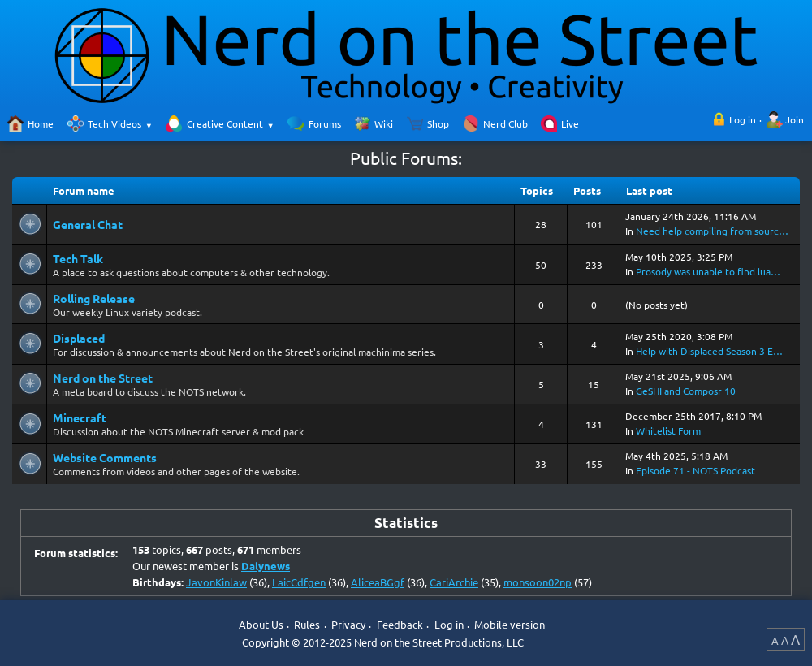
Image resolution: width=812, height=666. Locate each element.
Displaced (79, 338)
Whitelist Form (668, 430)
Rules (307, 625)
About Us (261, 625)
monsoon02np (538, 582)
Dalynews (266, 566)
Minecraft (80, 417)
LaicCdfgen (299, 582)
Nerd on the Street (103, 378)
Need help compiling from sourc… (712, 231)
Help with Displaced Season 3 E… (709, 351)
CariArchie (454, 582)
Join (795, 119)
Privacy (348, 625)
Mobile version (510, 625)
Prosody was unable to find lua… (708, 271)
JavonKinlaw (216, 582)
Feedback (400, 625)
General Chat (88, 224)
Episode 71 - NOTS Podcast (695, 470)
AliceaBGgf (378, 582)
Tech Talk (78, 258)
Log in (743, 119)
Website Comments (105, 457)
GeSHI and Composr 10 (686, 391)
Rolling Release (94, 298)
